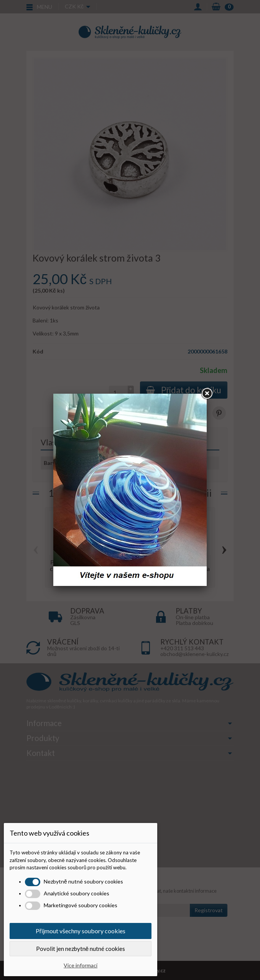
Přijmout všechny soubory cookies (81, 931)
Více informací (81, 965)
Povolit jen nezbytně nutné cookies (81, 949)
